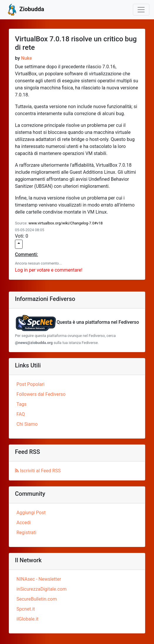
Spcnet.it (26, 609)
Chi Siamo (27, 424)
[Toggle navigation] (141, 10)
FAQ (21, 414)
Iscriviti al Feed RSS (38, 471)
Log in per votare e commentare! (49, 270)
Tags (22, 404)
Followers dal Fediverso (41, 394)
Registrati (26, 533)
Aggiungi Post (31, 513)
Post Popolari (31, 384)
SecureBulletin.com (37, 599)
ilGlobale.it (27, 619)
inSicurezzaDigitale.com (42, 589)
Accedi (24, 523)
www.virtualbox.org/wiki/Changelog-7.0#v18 (66, 223)
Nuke (27, 58)
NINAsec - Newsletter (39, 579)
